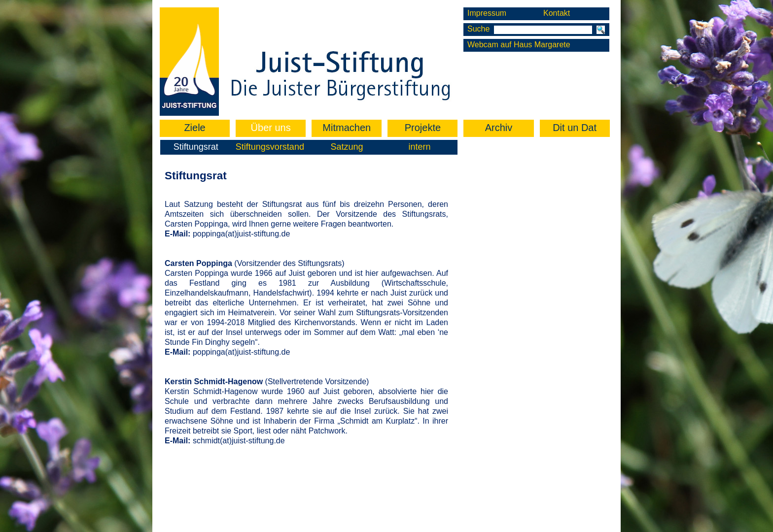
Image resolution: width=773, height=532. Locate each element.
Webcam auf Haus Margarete (519, 45)
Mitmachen (347, 128)
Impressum (487, 13)
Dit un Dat (575, 128)
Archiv (499, 128)
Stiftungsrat (196, 147)
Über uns (271, 128)
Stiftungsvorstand (270, 147)
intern (420, 147)
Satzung (347, 147)
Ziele (194, 128)
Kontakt (557, 13)
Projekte (423, 128)
